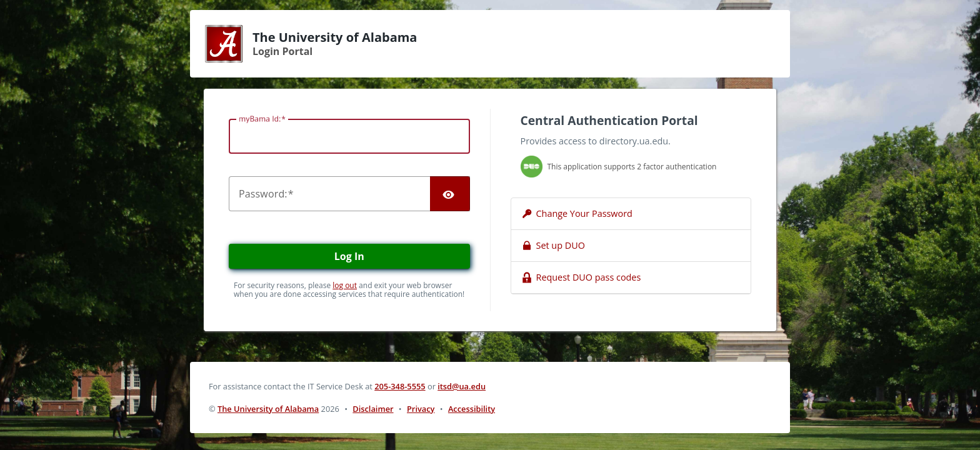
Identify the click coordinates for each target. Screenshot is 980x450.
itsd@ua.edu (462, 386)
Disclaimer (373, 409)
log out (345, 285)
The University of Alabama (268, 409)
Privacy (421, 409)
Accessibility (472, 409)
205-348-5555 (400, 386)
